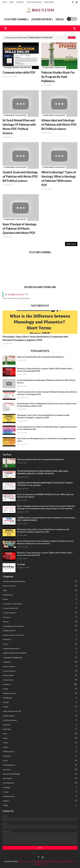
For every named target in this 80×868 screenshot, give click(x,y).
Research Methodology (40, 774)
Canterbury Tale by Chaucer (40, 604)
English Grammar (40, 630)
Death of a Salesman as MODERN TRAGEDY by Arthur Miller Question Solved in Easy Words (45, 496)
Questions (40, 769)
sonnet (40, 792)
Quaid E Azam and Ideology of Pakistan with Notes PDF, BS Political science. (20, 176)
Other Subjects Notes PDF (40, 711)
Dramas (40, 622)
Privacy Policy (49, 2)
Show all (72, 38)
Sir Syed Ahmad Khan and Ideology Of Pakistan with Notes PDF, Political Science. (19, 127)
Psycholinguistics (40, 765)
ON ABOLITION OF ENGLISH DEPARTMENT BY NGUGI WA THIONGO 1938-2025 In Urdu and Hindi (45, 484)
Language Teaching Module (40, 657)
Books (40, 599)
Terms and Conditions (34, 2)
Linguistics (40, 662)
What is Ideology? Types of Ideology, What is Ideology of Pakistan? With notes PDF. (59, 179)
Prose (40, 760)
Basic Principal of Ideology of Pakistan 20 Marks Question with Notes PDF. (20, 228)
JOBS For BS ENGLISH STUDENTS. (40, 653)
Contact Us (20, 2)
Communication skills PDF (19, 72)
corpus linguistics (40, 613)
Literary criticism (40, 671)
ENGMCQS (40, 639)
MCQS (40, 689)
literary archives (40, 666)
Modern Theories (40, 693)
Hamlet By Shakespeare (40, 648)
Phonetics (40, 725)
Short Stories (40, 778)
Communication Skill (40, 608)
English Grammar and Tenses (40, 635)
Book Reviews (40, 595)
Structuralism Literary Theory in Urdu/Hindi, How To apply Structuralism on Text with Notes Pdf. (47, 428)
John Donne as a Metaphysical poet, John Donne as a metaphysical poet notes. (46, 440)
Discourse (40, 617)
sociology (40, 787)
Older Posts (71, 244)
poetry (40, 747)
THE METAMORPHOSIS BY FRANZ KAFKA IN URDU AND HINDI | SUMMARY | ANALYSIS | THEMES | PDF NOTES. (43, 472)
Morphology (40, 698)
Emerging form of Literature (40, 626)
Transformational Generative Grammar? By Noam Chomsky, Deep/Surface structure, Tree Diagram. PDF (47, 393)
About (12, 2)
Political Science (40, 751)
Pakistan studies (40, 716)
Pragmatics (40, 756)
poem (40, 738)
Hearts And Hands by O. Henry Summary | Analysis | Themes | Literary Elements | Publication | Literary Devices (45, 542)
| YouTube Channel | (16, 19)
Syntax (40, 805)
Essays (40, 644)
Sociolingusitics (40, 783)
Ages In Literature (40, 586)
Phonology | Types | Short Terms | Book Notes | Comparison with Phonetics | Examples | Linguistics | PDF (35, 338)
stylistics (40, 801)
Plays (40, 734)
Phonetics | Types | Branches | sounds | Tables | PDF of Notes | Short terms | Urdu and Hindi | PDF (45, 370)
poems (40, 742)
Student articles (40, 796)
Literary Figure (40, 675)
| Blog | (60, 19)
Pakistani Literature (40, 720)
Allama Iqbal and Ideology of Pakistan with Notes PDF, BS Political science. (59, 125)
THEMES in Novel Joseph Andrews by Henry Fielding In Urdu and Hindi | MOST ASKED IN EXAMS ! (46, 519)
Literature (40, 684)
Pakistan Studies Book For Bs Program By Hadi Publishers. (58, 77)
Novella (40, 702)
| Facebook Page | (42, 19)
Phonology (40, 729)
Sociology (21, 564)
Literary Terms (40, 680)
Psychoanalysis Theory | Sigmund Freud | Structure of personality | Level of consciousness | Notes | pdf (47, 405)
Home (5, 2)
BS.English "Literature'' (16, 294)
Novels (40, 707)
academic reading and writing (40, 581)
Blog (40, 590)
